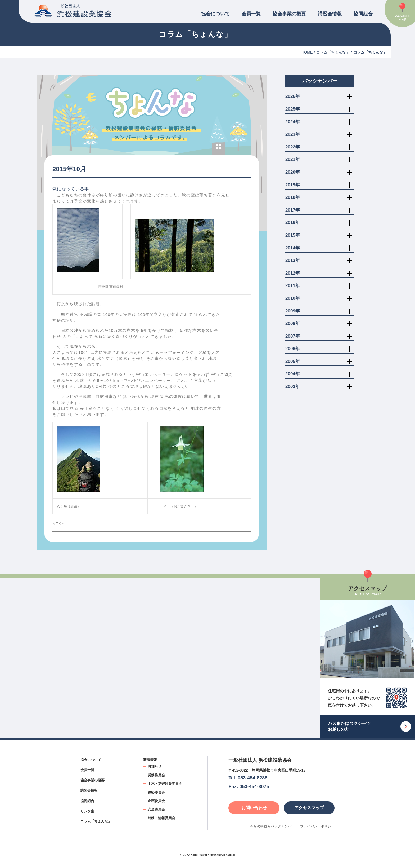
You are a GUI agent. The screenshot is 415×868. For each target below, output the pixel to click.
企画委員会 (156, 801)
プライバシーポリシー (317, 826)
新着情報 (150, 760)
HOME (307, 52)
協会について (215, 14)
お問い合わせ (254, 808)
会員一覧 (251, 14)
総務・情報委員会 (161, 818)
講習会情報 (330, 14)
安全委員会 (156, 809)
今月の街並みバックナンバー (272, 826)
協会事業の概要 (289, 14)
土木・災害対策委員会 (165, 784)
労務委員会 (156, 775)
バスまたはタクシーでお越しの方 (349, 726)
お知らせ (155, 766)
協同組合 (363, 14)
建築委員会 (156, 792)
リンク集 (87, 811)
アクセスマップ (309, 808)
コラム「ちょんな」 (333, 52)
